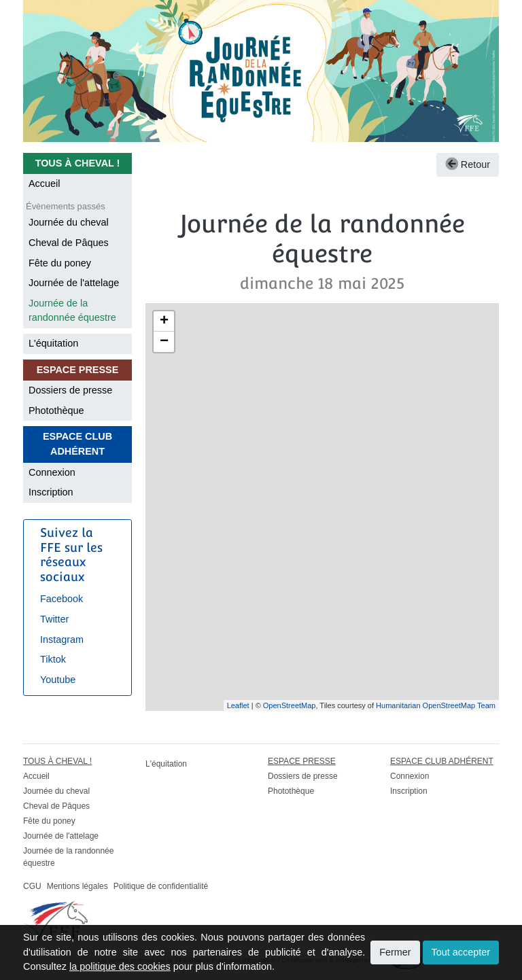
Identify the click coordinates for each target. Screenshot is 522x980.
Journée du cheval (69, 222)
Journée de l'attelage (74, 283)
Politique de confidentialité (161, 886)
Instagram (62, 640)
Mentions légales (77, 886)
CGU (32, 886)
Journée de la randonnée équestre (72, 311)
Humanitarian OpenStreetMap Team (436, 705)
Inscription (51, 492)
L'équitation (53, 343)
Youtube (58, 680)
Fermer (395, 952)
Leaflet (238, 705)
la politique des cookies (120, 966)
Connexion (52, 472)
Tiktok (53, 659)
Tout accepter (461, 952)
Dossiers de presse (70, 390)
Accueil (44, 183)
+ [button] (164, 321)
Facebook (62, 599)
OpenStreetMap (290, 705)
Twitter (54, 619)
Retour (468, 164)
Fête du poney (60, 263)
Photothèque (56, 410)
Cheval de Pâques (69, 243)
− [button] (164, 342)
